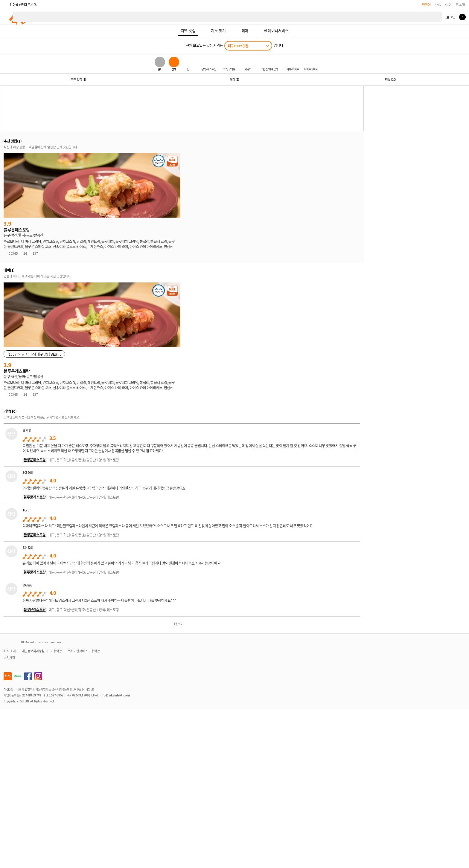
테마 (234, 79)
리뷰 (390, 79)
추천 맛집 (78, 79)
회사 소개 (10, 651)
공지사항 (9, 657)
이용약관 (56, 651)
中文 (448, 4)
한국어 (426, 4)
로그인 (451, 17)
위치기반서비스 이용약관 (84, 651)
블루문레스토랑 (35, 460)
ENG (438, 4)
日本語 (460, 4)
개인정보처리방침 (33, 651)
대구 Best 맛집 (238, 46)
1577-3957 (56, 695)
